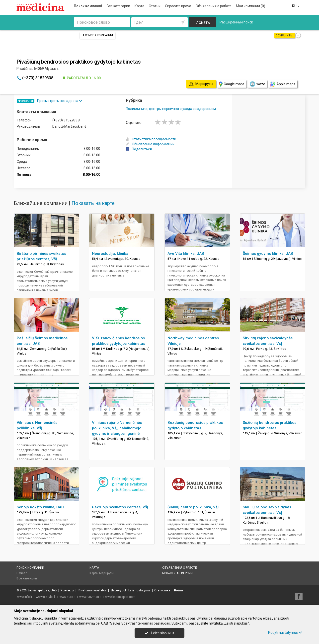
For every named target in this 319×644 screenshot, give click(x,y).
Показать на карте (93, 203)
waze (257, 84)
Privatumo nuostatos (92, 590)
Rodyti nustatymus (285, 633)
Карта (139, 6)
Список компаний (98, 35)
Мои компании (251, 6)
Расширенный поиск (236, 22)
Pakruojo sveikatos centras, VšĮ (120, 507)
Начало (22, 573)
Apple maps (283, 84)
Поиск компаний (88, 6)
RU (296, 6)
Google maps (232, 84)
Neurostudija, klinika (110, 254)
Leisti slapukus (159, 633)
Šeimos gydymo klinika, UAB (268, 254)
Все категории (118, 6)
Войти (178, 590)
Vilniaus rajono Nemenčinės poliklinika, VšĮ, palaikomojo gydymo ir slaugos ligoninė (117, 428)
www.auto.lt (68, 597)
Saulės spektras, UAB (42, 590)
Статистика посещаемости (151, 139)
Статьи (155, 6)
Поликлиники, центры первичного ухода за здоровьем (171, 109)
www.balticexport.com (120, 597)
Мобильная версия (177, 573)
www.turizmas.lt (90, 597)
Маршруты (106, 573)
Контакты (67, 590)
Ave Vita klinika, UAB (186, 254)
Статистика (162, 590)
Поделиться (139, 149)
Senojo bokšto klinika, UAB (40, 507)
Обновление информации (150, 144)
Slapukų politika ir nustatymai (130, 590)
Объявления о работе (214, 6)
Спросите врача (178, 6)
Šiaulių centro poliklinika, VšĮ (193, 507)
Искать (203, 22)
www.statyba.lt (46, 597)
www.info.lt (25, 597)
